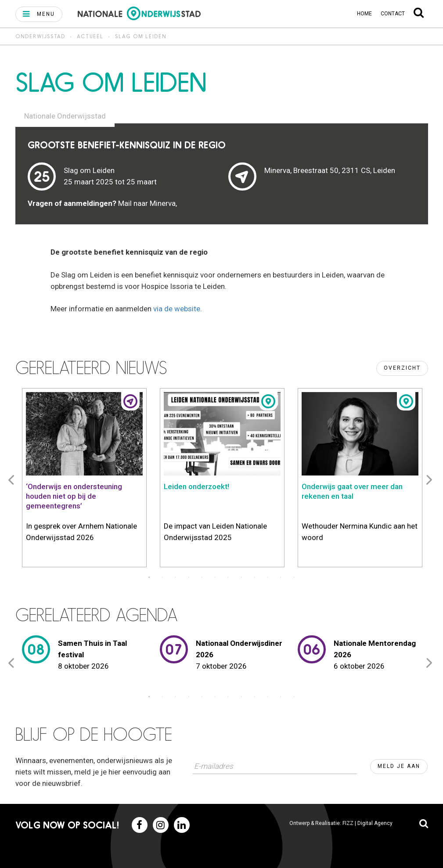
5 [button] (202, 577)
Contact (393, 14)
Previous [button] (13, 479)
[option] (84, 479)
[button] (39, 14)
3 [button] (176, 577)
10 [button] (268, 577)
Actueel (90, 36)
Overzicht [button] (402, 368)
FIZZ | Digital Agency (367, 823)
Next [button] (431, 479)
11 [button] (281, 577)
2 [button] (162, 577)
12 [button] (294, 577)
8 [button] (241, 577)
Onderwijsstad (40, 36)
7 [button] (228, 577)
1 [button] (149, 577)
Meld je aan (399, 766)
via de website (177, 309)
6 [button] (215, 577)
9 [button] (255, 577)
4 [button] (189, 577)
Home (364, 14)
